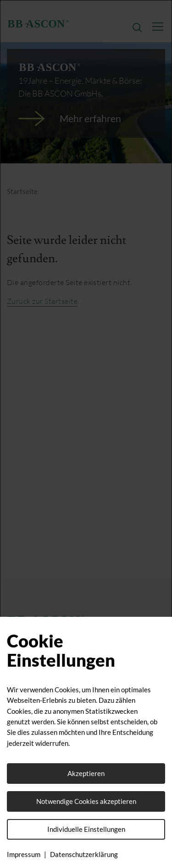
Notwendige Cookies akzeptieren (86, 801)
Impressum (24, 854)
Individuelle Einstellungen (86, 829)
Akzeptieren (86, 773)
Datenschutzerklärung (84, 854)
